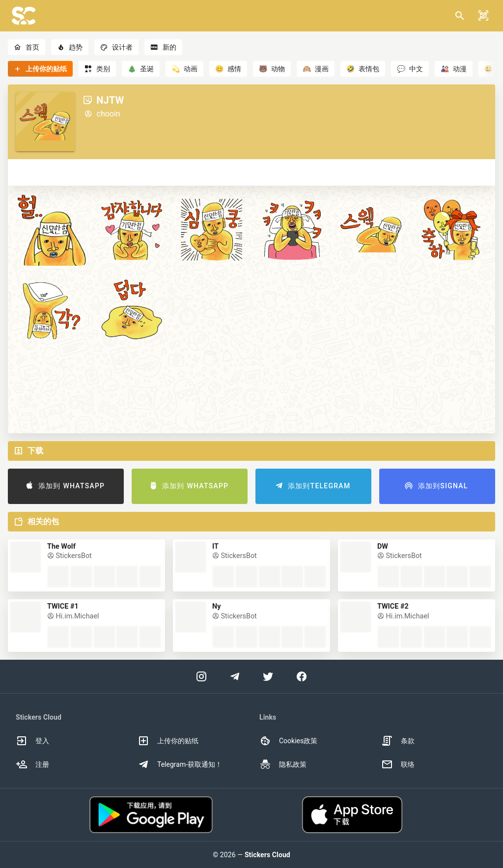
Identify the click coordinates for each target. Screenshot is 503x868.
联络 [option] (398, 764)
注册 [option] (32, 764)
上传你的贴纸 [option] (168, 741)
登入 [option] (32, 741)
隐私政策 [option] (283, 764)
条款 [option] (398, 741)
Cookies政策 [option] (288, 741)
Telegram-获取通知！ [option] (180, 764)
